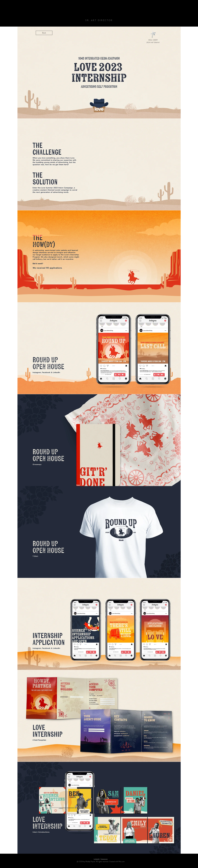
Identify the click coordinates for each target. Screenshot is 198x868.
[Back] (44, 33)
